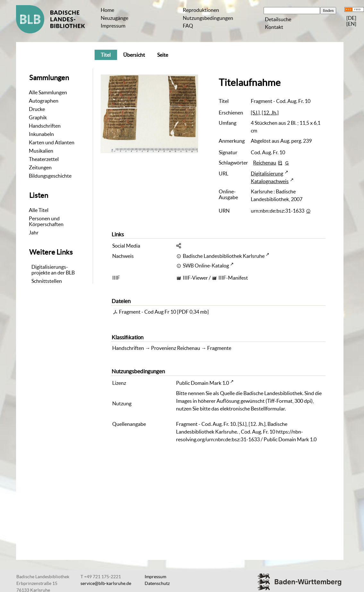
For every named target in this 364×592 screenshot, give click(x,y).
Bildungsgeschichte (50, 176)
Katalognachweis (270, 181)
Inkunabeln (41, 134)
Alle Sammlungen (48, 92)
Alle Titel (39, 210)
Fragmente (219, 348)
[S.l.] (255, 113)
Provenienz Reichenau (176, 348)
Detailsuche (278, 19)
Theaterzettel (44, 159)
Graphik (38, 117)
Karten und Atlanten (52, 142)
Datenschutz (157, 583)
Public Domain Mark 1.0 (203, 383)
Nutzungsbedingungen (208, 18)
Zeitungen (40, 167)
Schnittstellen (47, 281)
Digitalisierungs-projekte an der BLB (53, 270)
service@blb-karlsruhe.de (106, 583)
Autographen (44, 101)
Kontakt (274, 27)
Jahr (34, 233)
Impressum (113, 26)
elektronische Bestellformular (252, 409)
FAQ (188, 26)
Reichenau (265, 163)
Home (107, 10)
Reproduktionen (201, 10)
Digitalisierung (267, 173)
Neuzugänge (114, 18)
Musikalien (41, 151)
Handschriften (45, 126)
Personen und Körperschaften (46, 221)
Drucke (37, 109)
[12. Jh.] (270, 113)
